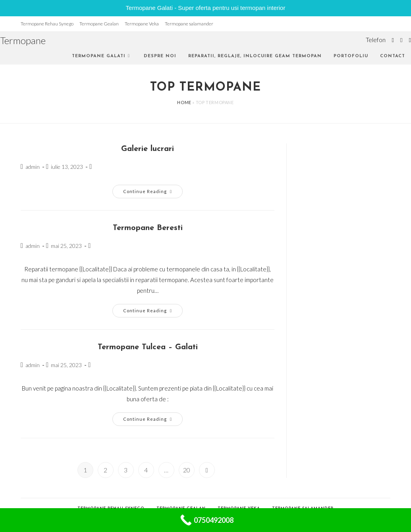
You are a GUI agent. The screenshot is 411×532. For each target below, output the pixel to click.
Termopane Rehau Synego (47, 24)
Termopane (23, 40)
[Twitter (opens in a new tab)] (393, 40)
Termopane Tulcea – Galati (148, 347)
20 (187, 470)
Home (184, 102)
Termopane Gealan (99, 24)
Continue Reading (153, 193)
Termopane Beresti (148, 228)
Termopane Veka (142, 24)
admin (33, 167)
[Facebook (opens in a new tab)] (401, 40)
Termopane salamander (189, 24)
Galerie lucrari (148, 149)
